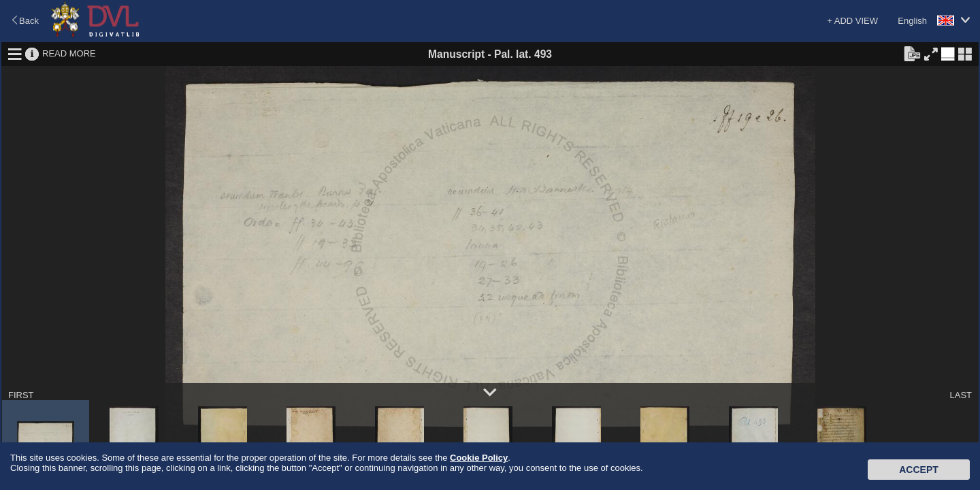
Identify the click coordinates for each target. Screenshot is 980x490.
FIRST (21, 395)
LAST (961, 395)
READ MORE (69, 53)
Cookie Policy (479, 458)
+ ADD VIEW (852, 21)
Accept (919, 470)
